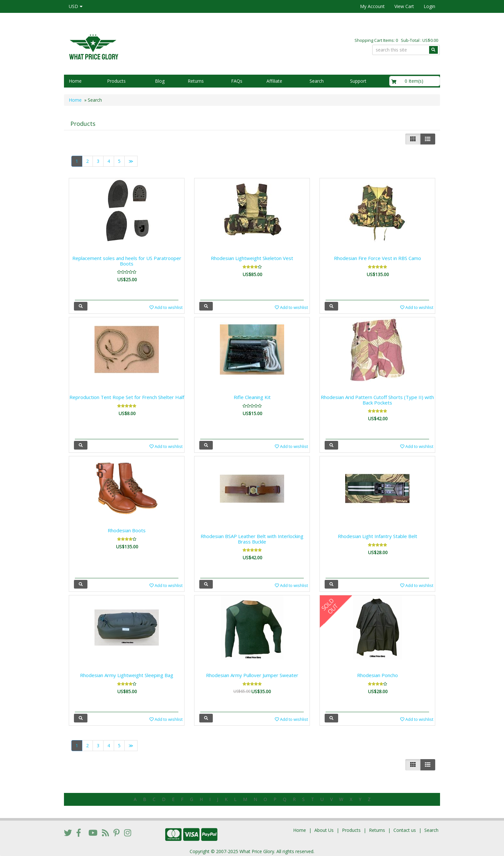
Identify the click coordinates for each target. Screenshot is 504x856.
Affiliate (274, 81)
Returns (196, 81)
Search (317, 81)
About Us (324, 828)
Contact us (405, 828)
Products (116, 81)
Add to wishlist (166, 307)
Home (75, 81)
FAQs (237, 81)
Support (358, 81)
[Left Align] (413, 139)
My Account (372, 6)
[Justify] (428, 139)
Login (429, 6)
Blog (160, 81)
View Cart (404, 6)
